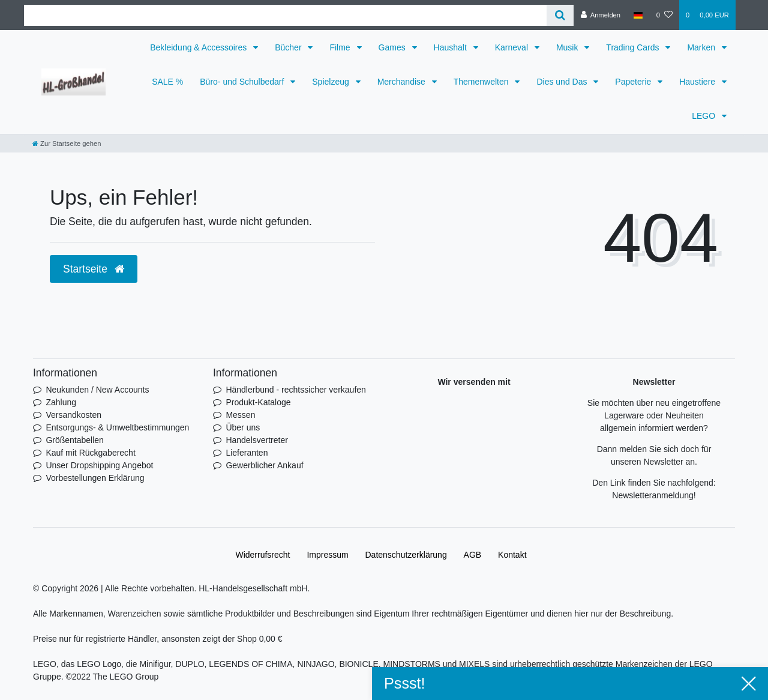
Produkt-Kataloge (258, 402)
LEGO (705, 116)
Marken (702, 47)
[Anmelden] (600, 15)
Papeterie (634, 82)
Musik (568, 47)
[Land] (638, 15)
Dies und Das (563, 82)
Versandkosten (73, 415)
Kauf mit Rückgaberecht (90, 453)
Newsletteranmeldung (652, 495)
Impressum (327, 555)
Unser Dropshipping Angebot (99, 465)
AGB (473, 555)
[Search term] (285, 15)
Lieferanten (247, 453)
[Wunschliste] (664, 15)
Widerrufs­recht (262, 555)
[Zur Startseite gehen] (67, 143)
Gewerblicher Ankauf (264, 465)
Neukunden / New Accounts (97, 390)
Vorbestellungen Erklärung (95, 478)
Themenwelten (482, 82)
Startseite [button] (94, 269)
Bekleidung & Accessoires (199, 47)
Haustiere (698, 82)
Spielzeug (331, 82)
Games (393, 47)
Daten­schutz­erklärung (406, 555)
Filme (341, 47)
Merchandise (403, 82)
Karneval (513, 47)
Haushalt (451, 47)
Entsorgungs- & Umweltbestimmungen (117, 427)
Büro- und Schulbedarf (243, 82)
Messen (240, 415)
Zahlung (61, 402)
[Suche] (560, 15)
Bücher (289, 47)
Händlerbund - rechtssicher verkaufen (295, 390)
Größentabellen (75, 440)
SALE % (167, 82)
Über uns (243, 427)
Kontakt (512, 555)
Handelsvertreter (257, 440)
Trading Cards (634, 47)
